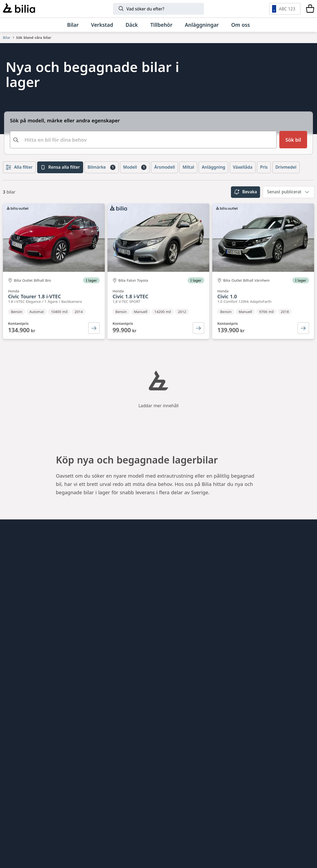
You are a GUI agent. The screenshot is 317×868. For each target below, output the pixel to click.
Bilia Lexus (95, 607)
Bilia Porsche (98, 616)
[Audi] (46, 800)
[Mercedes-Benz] (258, 771)
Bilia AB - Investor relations (114, 588)
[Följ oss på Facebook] (306, 659)
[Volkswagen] (286, 771)
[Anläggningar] (202, 25)
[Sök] (158, 9)
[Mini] (190, 771)
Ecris (88, 654)
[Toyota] (227, 771)
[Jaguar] (279, 830)
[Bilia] (19, 9)
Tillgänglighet (19, 664)
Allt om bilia (17, 588)
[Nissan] (279, 800)
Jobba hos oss (19, 626)
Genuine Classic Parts (188, 588)
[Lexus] (38, 830)
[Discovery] (231, 830)
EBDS (169, 597)
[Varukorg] (310, 9)
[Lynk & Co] (118, 771)
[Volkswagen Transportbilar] (249, 800)
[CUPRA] (136, 800)
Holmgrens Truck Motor (190, 626)
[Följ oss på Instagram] (289, 659)
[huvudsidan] (298, 579)
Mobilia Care (177, 616)
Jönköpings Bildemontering (114, 645)
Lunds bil (173, 607)
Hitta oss (13, 597)
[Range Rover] (134, 830)
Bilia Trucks (176, 635)
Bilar (7, 37)
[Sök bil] (293, 152)
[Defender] (183, 830)
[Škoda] (94, 800)
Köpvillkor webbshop (27, 635)
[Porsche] (86, 830)
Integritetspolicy (22, 645)
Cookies (12, 654)
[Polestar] (79, 771)
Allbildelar (94, 635)
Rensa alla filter (60, 183)
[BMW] (156, 771)
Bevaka (246, 208)
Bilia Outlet (96, 597)
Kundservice (17, 616)
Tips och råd (17, 607)
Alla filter (19, 183)
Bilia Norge (96, 626)
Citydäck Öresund (103, 664)
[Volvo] (41, 771)
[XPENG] (210, 800)
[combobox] (143, 152)
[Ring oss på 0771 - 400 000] (39, 727)
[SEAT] (170, 800)
